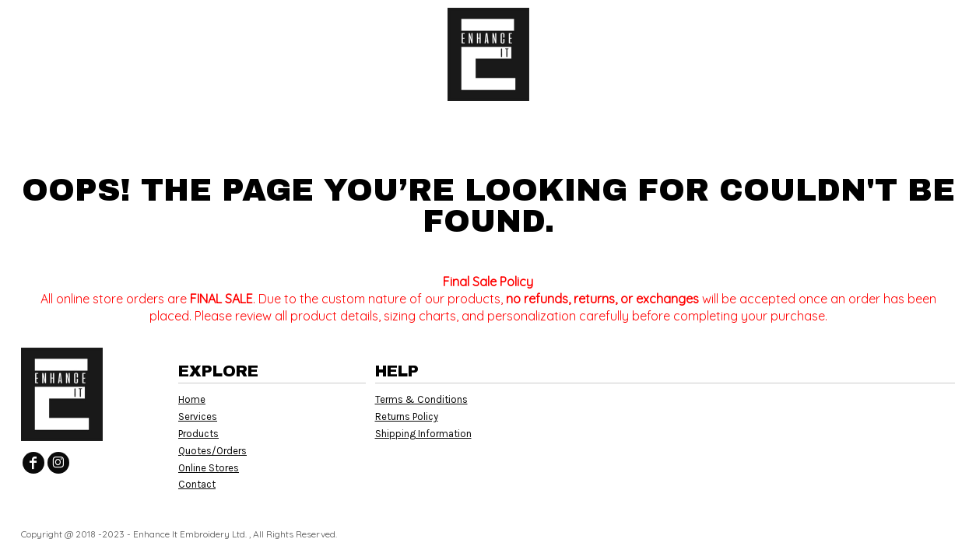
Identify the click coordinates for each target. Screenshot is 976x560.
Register (902, 23)
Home (192, 399)
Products (198, 434)
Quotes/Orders (212, 451)
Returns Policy (407, 416)
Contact (197, 484)
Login (834, 23)
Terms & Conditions (421, 399)
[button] (144, 24)
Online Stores (209, 468)
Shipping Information (423, 434)
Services (198, 416)
